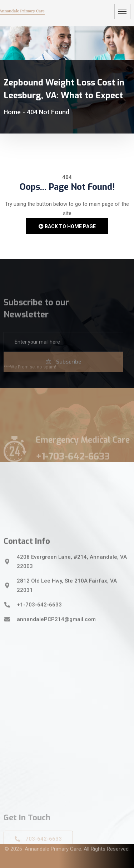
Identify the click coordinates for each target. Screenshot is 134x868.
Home (12, 112)
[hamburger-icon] (122, 12)
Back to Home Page (67, 226)
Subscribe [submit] (63, 377)
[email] (63, 357)
